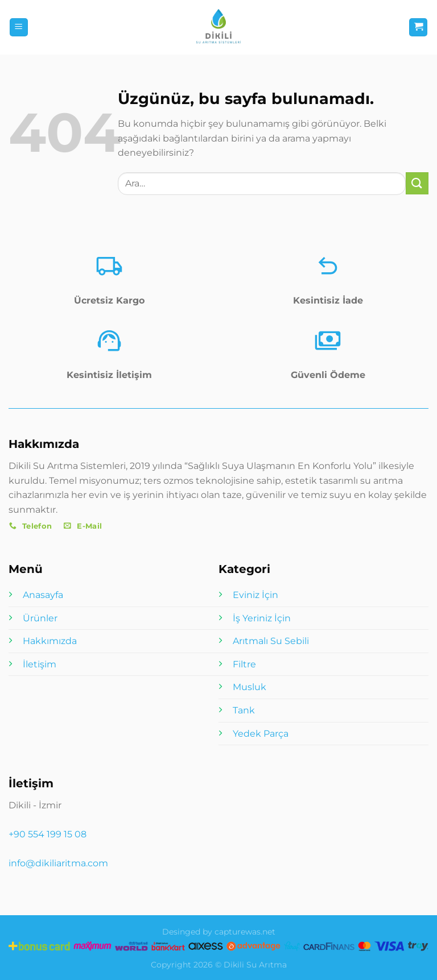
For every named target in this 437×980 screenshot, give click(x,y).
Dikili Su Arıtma (255, 965)
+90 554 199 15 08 (48, 834)
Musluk (250, 687)
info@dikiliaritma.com (58, 863)
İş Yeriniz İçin (262, 618)
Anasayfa (43, 595)
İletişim (40, 664)
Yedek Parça (261, 734)
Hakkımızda (50, 641)
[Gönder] (417, 183)
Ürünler (40, 618)
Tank (244, 710)
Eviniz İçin (255, 595)
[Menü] (19, 28)
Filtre (244, 664)
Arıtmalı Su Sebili (271, 641)
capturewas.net (245, 932)
